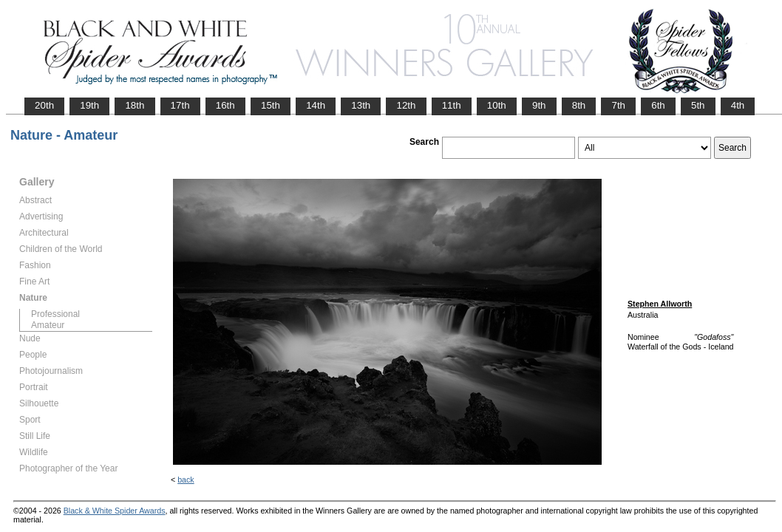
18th (135, 105)
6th (658, 105)
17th (180, 105)
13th (361, 105)
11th (452, 105)
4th (738, 105)
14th (316, 105)
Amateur (48, 325)
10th (497, 105)
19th (89, 105)
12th (406, 105)
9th (539, 105)
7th (618, 105)
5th (698, 105)
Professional (55, 314)
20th (44, 105)
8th (579, 105)
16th (225, 105)
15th (271, 105)
